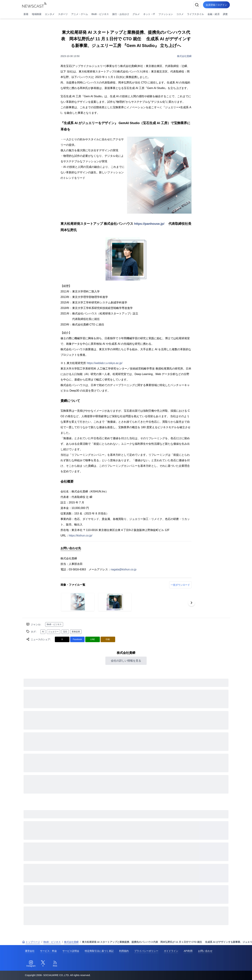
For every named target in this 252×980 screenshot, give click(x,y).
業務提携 (76, 632)
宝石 (65, 632)
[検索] (197, 5)
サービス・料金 (48, 951)
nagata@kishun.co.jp (124, 569)
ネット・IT (149, 14)
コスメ (180, 14)
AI (43, 632)
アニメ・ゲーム (80, 14)
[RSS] (55, 964)
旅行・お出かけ (121, 14)
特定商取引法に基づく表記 (99, 951)
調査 (225, 14)
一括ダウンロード (180, 585)
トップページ (31, 942)
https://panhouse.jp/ (149, 224)
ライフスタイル (195, 14)
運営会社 (30, 951)
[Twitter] (43, 964)
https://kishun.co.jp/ (81, 536)
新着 (26, 14)
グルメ (136, 14)
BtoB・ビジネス (100, 14)
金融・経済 (213, 14)
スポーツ (63, 14)
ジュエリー (53, 632)
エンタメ (50, 14)
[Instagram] (31, 964)
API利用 (188, 951)
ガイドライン (171, 951)
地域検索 (37, 14)
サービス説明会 (71, 951)
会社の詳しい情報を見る (126, 661)
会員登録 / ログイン (216, 5)
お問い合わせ (205, 951)
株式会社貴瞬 (184, 56)
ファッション (166, 14)
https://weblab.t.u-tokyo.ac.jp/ (105, 363)
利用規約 (124, 951)
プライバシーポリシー (146, 951)
